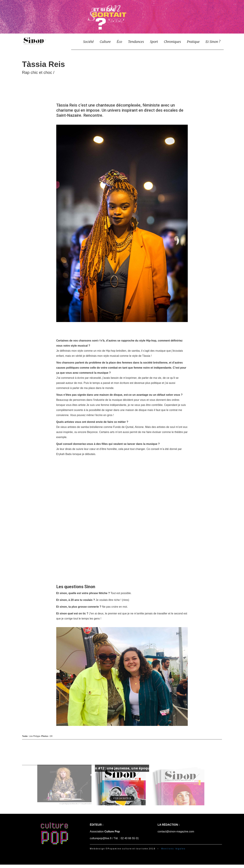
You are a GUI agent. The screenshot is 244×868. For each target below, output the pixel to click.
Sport (154, 42)
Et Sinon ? (213, 42)
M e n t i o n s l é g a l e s (173, 849)
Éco (119, 42)
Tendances (136, 42)
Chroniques (172, 42)
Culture (105, 42)
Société (88, 42)
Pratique (193, 42)
